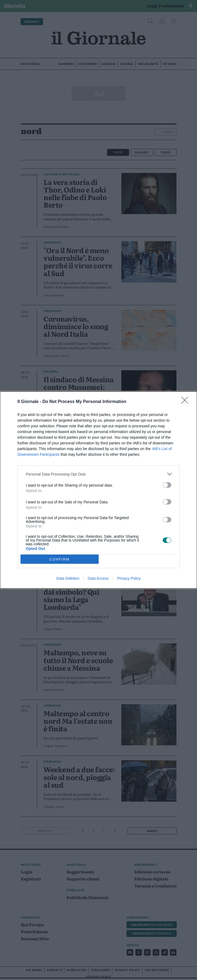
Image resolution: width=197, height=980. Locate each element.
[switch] (167, 485)
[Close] (186, 402)
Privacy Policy (129, 578)
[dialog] (98, 490)
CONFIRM (60, 559)
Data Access (98, 578)
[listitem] (99, 474)
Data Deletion (68, 578)
